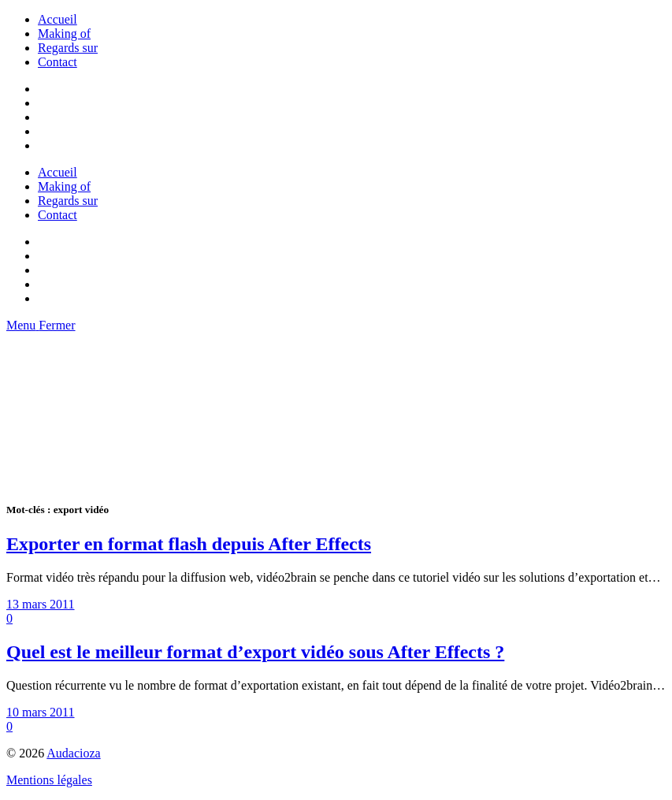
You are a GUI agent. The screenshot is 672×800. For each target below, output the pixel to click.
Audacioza (73, 753)
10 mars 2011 (41, 712)
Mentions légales (49, 780)
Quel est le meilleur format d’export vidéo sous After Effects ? (255, 652)
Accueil (58, 19)
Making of (64, 33)
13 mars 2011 (41, 604)
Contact (58, 62)
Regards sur (68, 48)
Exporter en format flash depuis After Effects (189, 544)
